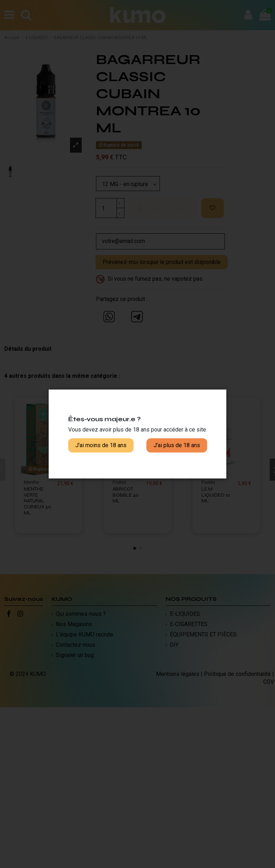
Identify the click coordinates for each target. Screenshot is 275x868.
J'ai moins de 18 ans (101, 445)
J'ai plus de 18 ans (177, 445)
